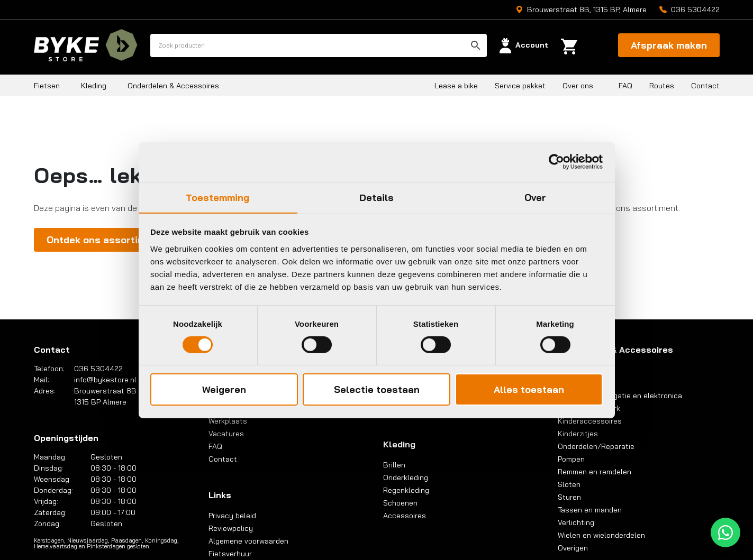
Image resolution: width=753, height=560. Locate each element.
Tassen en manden (590, 510)
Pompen (571, 459)
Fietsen (47, 86)
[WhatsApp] (725, 533)
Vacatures (226, 434)
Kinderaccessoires (590, 421)
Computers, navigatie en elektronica (620, 396)
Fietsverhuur (230, 554)
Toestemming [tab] (217, 197)
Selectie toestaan (377, 390)
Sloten (569, 484)
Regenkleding (406, 490)
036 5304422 (695, 10)
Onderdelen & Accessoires (173, 86)
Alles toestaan (529, 390)
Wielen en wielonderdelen (601, 535)
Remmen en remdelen (595, 472)
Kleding (94, 86)
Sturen (569, 497)
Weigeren (224, 390)
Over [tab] (535, 197)
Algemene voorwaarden (248, 541)
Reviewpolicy (231, 528)
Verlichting (576, 522)
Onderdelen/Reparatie (596, 446)
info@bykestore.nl (105, 380)
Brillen (394, 465)
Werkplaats (228, 421)
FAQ (625, 86)
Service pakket (520, 86)
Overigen (573, 548)
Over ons (578, 86)
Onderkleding (406, 478)
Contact (705, 86)
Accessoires (405, 516)
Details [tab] (377, 197)
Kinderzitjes (578, 434)
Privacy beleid (232, 516)
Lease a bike (456, 86)
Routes (662, 86)
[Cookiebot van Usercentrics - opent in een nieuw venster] (556, 161)
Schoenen (400, 503)
